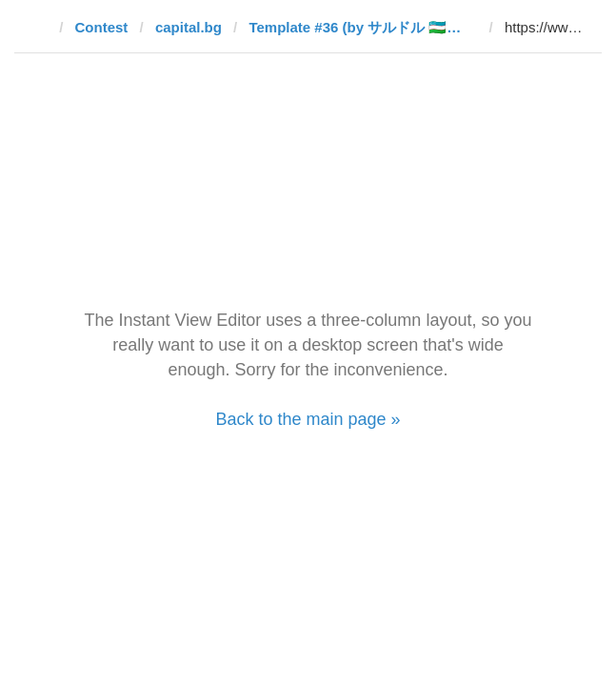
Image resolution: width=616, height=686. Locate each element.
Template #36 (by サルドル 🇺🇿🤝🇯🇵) (363, 27)
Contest (102, 27)
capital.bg (189, 27)
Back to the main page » (308, 419)
